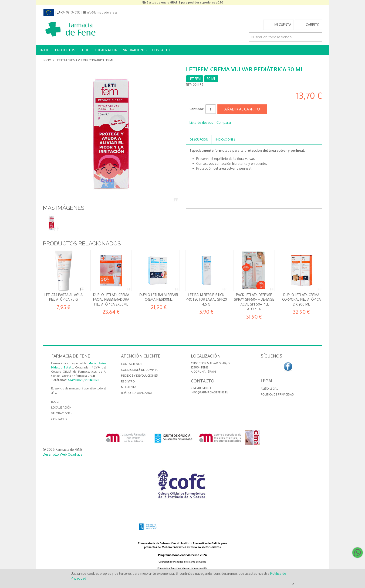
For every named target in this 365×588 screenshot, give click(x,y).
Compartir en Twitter (203, 130)
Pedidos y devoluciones (139, 376)
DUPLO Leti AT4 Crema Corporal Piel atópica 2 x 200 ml (301, 299)
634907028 (76, 380)
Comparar (224, 122)
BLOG (85, 50)
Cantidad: (197, 109)
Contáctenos (132, 364)
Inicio (47, 60)
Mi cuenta (129, 387)
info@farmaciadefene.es (210, 392)
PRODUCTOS (65, 50)
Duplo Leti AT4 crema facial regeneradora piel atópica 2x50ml (111, 299)
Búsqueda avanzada (137, 393)
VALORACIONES (135, 50)
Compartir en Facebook (194, 130)
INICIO (45, 50)
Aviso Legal (269, 389)
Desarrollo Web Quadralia (63, 454)
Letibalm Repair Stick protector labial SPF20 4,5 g (206, 299)
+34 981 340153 (201, 388)
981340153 (92, 380)
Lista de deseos (201, 122)
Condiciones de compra (139, 370)
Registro (128, 381)
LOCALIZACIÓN (106, 50)
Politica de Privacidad (277, 394)
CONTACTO (161, 50)
